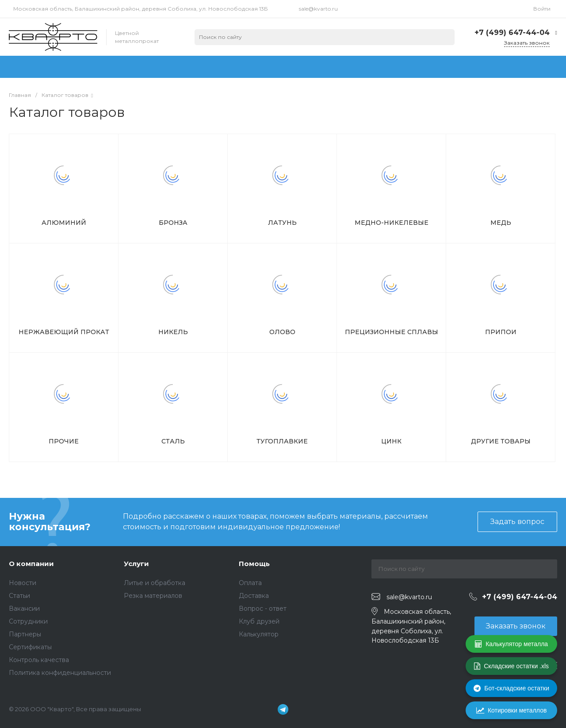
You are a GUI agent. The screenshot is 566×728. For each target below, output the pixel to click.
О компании (31, 564)
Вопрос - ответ (263, 609)
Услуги (136, 564)
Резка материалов (153, 596)
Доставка (254, 596)
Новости (23, 583)
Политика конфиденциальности (60, 673)
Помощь (254, 564)
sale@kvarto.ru (318, 9)
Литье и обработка (155, 583)
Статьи (19, 596)
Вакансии (24, 609)
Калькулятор (259, 634)
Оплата (250, 583)
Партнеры (25, 634)
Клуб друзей (259, 621)
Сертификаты (30, 647)
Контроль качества (39, 660)
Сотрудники (28, 621)
